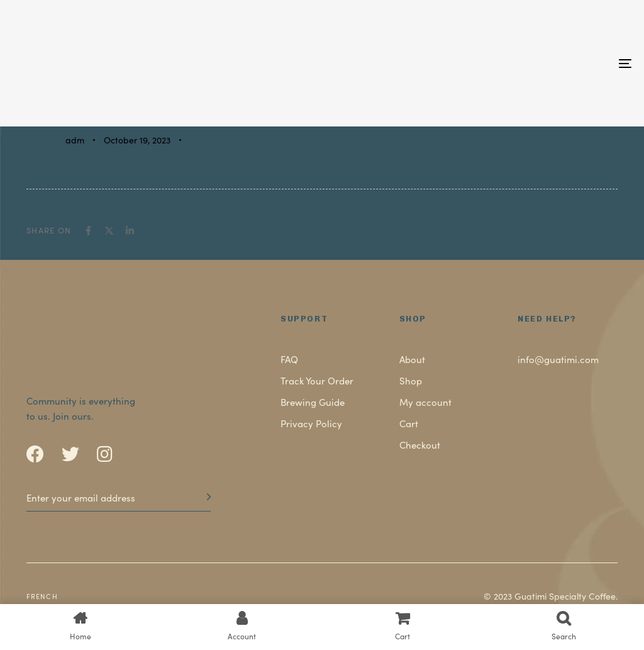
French (42, 596)
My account (425, 402)
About (412, 359)
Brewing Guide (313, 402)
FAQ (289, 359)
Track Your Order (317, 380)
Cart (409, 423)
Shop (411, 380)
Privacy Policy (311, 423)
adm (75, 140)
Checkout (420, 445)
